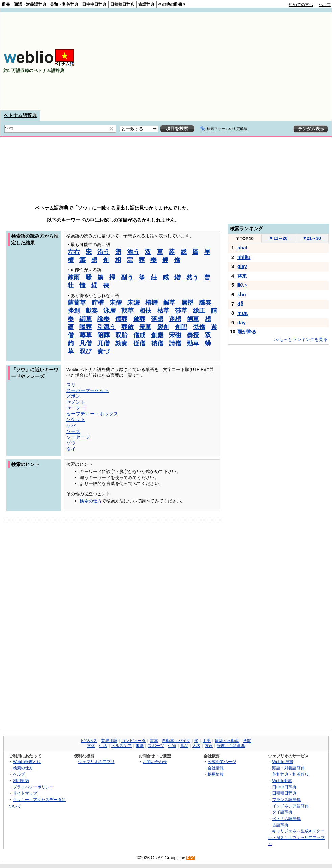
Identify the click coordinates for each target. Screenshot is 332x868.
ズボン (73, 396)
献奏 (92, 311)
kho (242, 295)
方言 (209, 746)
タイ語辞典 (282, 812)
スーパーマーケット (88, 390)
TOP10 (244, 238)
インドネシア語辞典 (290, 806)
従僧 (139, 343)
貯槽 (98, 303)
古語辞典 (146, 4)
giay (242, 266)
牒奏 (205, 303)
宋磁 (175, 335)
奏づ (103, 351)
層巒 (187, 303)
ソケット (76, 419)
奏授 (193, 335)
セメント (76, 402)
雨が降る (247, 332)
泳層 (110, 311)
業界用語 (109, 741)
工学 (207, 741)
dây (242, 323)
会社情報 (216, 768)
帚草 (145, 327)
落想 (157, 319)
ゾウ (71, 443)
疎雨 (74, 277)
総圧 (199, 311)
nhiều (244, 257)
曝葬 (86, 327)
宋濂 (134, 303)
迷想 (175, 319)
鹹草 (169, 303)
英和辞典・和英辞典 (290, 774)
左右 (74, 252)
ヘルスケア (121, 746)
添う (133, 252)
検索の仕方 (91, 501)
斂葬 (139, 319)
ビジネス (89, 741)
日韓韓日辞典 (122, 4)
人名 (196, 746)
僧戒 (139, 335)
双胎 (121, 335)
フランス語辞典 (286, 799)
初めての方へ (301, 5)
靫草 (127, 311)
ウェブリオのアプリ (96, 762)
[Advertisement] (244, 61)
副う (127, 277)
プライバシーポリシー (33, 787)
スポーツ (156, 746)
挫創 (74, 311)
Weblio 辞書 (283, 762)
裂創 (163, 327)
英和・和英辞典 (64, 4)
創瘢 (157, 335)
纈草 (86, 319)
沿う (103, 252)
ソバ (71, 426)
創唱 (181, 327)
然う (192, 277)
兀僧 (103, 343)
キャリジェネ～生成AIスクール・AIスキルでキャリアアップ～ (296, 837)
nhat (242, 248)
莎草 (181, 311)
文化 (91, 746)
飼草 (193, 319)
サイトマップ (25, 793)
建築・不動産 (227, 741)
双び (86, 351)
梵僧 (199, 327)
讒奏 (103, 319)
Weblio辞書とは (27, 762)
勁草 (193, 343)
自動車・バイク (176, 741)
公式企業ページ (222, 762)
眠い (242, 285)
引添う (106, 327)
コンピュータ (134, 741)
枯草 (163, 311)
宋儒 (116, 303)
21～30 (312, 238)
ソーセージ (78, 437)
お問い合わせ (155, 762)
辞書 (6, 4)
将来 (242, 276)
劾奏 (121, 343)
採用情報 (216, 774)
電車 (154, 741)
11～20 (278, 238)
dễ (240, 304)
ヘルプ (325, 5)
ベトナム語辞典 (20, 115)
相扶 (145, 311)
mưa (243, 313)
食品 (184, 746)
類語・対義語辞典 (30, 4)
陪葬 (103, 335)
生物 (172, 746)
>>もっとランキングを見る (301, 339)
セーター (76, 408)
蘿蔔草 (77, 303)
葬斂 (127, 327)
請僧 (175, 343)
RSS (191, 858)
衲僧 (157, 343)
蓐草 (86, 335)
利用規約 (21, 780)
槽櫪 (151, 303)
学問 (247, 741)
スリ (71, 385)
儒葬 (121, 319)
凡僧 (86, 343)
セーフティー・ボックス (92, 414)
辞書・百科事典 (231, 746)
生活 (103, 746)
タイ (71, 449)
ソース (73, 431)
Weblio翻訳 (282, 780)
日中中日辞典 (94, 4)
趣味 (140, 746)
